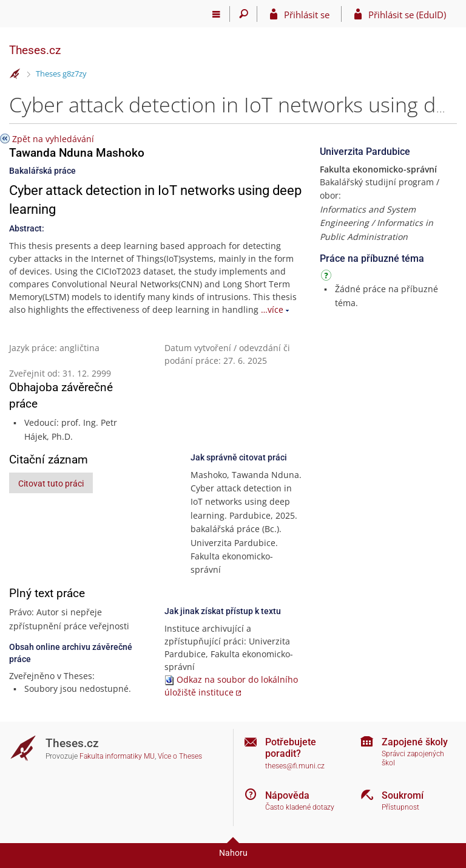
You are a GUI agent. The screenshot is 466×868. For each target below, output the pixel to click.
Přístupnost (400, 807)
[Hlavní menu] (216, 14)
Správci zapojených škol (413, 758)
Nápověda (287, 795)
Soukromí (403, 795)
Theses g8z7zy (61, 73)
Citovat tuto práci (51, 484)
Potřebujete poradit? (291, 748)
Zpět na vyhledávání (53, 139)
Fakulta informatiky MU (117, 756)
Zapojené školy (415, 742)
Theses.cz (35, 50)
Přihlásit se (307, 15)
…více (272, 309)
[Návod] (328, 277)
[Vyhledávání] (244, 14)
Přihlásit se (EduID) (407, 15)
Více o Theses (180, 756)
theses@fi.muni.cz (295, 766)
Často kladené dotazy (300, 807)
